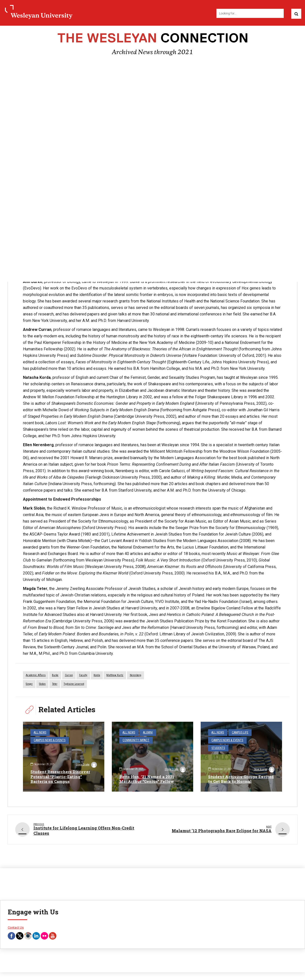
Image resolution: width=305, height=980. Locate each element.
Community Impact (134, 740)
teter (55, 685)
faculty (83, 676)
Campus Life (237, 733)
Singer (29, 685)
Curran (69, 676)
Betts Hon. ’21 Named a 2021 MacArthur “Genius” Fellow (148, 780)
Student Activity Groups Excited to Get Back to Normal (239, 780)
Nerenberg (136, 676)
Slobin (42, 685)
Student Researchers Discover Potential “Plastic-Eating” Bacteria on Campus (61, 777)
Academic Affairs (36, 676)
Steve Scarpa (264, 770)
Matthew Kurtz (115, 676)
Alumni (146, 733)
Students (217, 747)
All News (39, 733)
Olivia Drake (86, 765)
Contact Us (16, 927)
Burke (55, 676)
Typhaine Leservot (74, 685)
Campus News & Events (48, 740)
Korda (97, 676)
